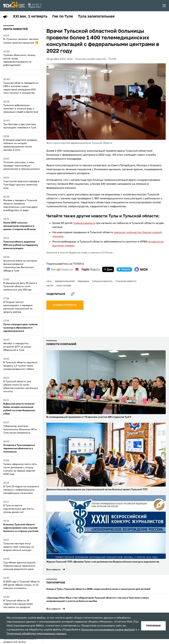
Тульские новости (126, 281)
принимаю (153, 626)
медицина (83, 281)
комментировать (65, 305)
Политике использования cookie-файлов (107, 630)
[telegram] (124, 269)
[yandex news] (87, 269)
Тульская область (102, 281)
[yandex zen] (108, 269)
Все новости (53, 570)
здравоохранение (65, 281)
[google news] (60, 269)
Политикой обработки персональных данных (36, 634)
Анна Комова (64, 286)
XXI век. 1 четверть (30, 17)
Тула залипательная (96, 17)
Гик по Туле (63, 17)
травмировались (84, 223)
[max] (141, 269)
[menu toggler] (164, 6)
